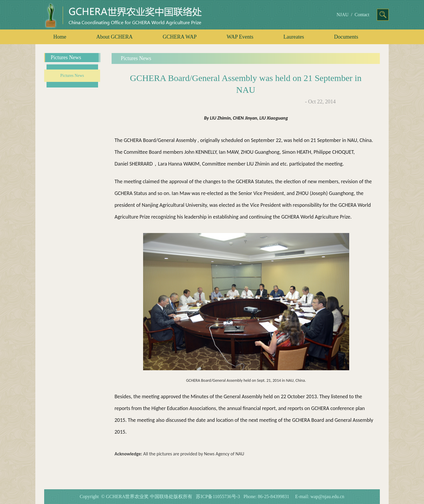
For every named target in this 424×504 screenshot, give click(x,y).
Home (60, 37)
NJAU (343, 15)
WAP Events (240, 37)
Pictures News (72, 76)
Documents (346, 37)
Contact (362, 15)
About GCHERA (115, 37)
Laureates (294, 37)
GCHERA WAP (180, 37)
